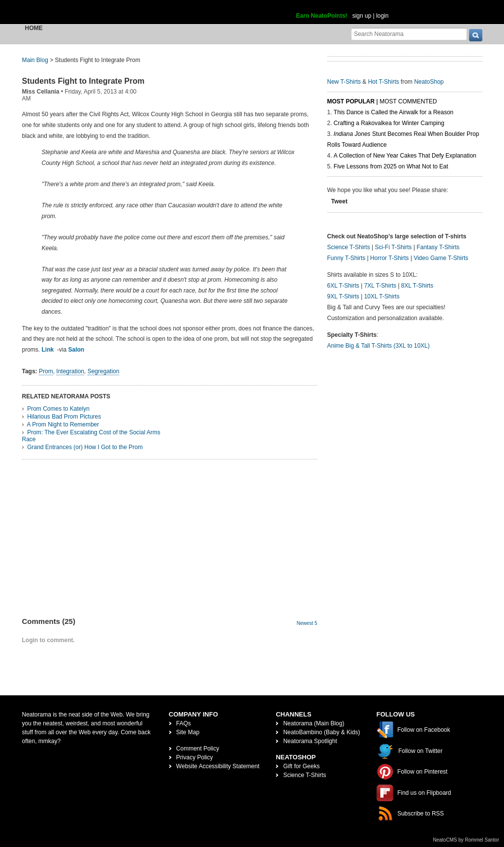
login (382, 16)
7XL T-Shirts (380, 286)
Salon (77, 350)
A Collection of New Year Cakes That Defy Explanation (405, 156)
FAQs (184, 723)
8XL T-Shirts (417, 286)
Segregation (104, 371)
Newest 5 (307, 623)
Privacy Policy (195, 757)
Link (48, 350)
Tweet (339, 201)
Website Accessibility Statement (218, 766)
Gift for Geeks (301, 766)
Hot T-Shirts (384, 82)
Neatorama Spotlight (310, 741)
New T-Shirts (344, 82)
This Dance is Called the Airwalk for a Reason (394, 112)
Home (34, 28)
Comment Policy (198, 749)
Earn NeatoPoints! (322, 16)
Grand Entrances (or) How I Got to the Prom (85, 447)
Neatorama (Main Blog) (314, 723)
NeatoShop (429, 82)
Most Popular (351, 101)
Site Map (188, 732)
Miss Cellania (41, 92)
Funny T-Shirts (346, 258)
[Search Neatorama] (409, 34)
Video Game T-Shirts (441, 258)
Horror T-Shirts (389, 258)
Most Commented (408, 101)
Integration (70, 371)
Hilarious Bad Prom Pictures (64, 417)
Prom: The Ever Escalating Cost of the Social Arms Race (91, 436)
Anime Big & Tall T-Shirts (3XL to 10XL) (379, 346)
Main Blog (35, 60)
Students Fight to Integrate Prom (83, 81)
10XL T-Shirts (382, 296)
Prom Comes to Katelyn (58, 409)
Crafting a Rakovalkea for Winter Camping (389, 123)
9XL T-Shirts (343, 296)
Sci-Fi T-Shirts (393, 247)
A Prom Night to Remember (63, 424)
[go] (476, 35)
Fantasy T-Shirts (438, 247)
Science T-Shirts (349, 247)
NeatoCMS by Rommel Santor (466, 840)
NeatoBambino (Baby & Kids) (321, 732)
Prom (46, 371)
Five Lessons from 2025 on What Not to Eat (391, 166)
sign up (362, 16)
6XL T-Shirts (343, 286)
